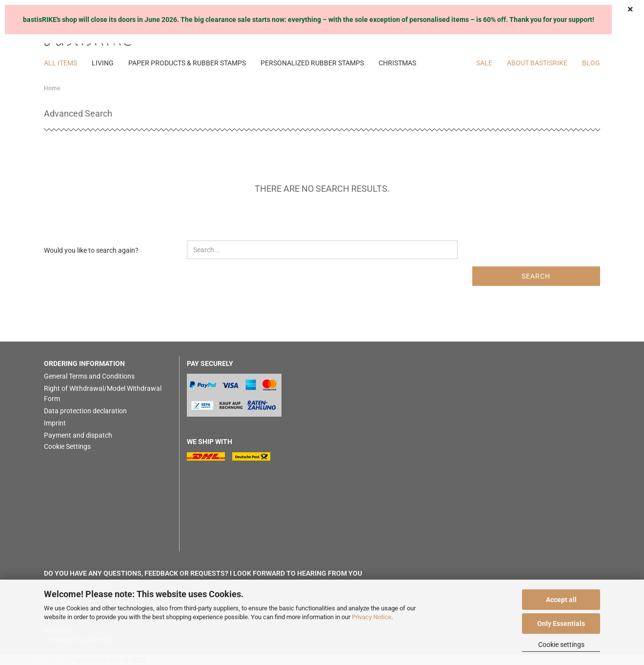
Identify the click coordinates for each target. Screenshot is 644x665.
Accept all (561, 600)
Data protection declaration (85, 411)
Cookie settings (561, 645)
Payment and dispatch (78, 435)
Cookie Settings (67, 446)
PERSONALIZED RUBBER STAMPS (312, 63)
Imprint (55, 423)
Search (536, 276)
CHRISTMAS (397, 63)
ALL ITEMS (60, 63)
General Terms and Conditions (89, 376)
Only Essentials (561, 624)
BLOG (591, 63)
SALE (484, 63)
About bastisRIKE (537, 63)
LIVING (103, 63)
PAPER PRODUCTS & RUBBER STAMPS (187, 63)
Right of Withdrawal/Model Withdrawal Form (103, 393)
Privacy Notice (372, 617)
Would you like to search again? (91, 250)
